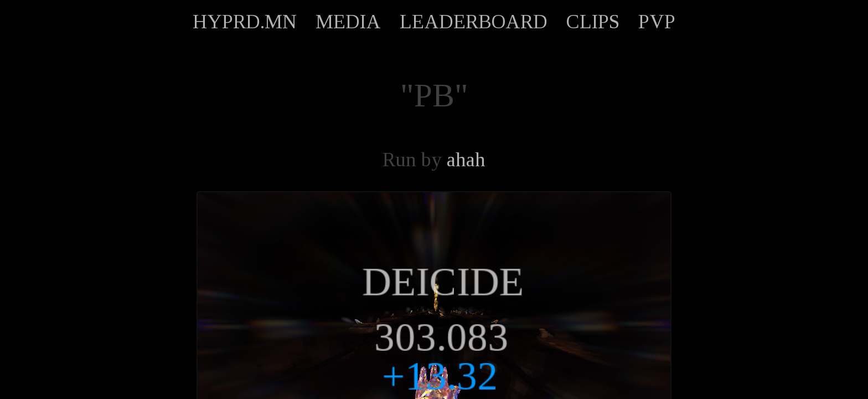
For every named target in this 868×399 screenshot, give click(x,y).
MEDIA (348, 22)
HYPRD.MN (245, 22)
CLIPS (593, 22)
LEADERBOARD (474, 22)
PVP (657, 22)
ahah (466, 160)
